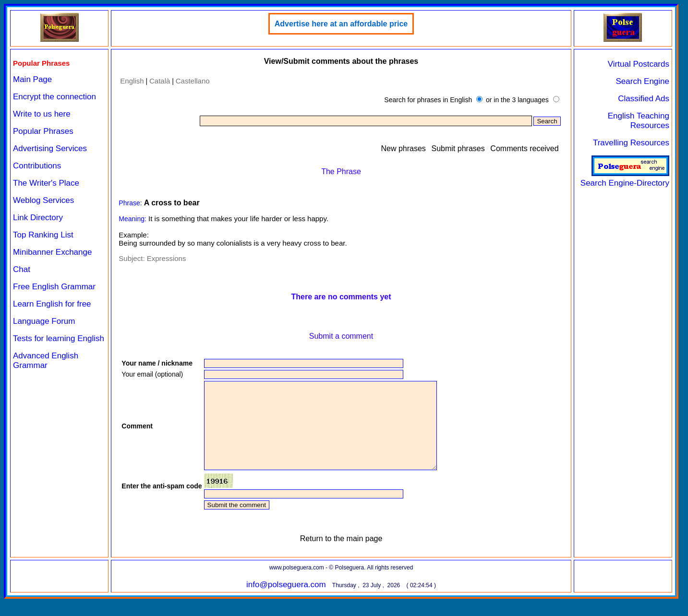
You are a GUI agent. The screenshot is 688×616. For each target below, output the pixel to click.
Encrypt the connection (54, 97)
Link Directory (38, 218)
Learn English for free (52, 304)
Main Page (32, 79)
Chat (22, 269)
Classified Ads (644, 99)
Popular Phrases (43, 131)
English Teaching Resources (639, 121)
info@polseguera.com (286, 602)
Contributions (37, 166)
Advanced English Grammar (46, 361)
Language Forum (44, 321)
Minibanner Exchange (52, 252)
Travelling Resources (631, 143)
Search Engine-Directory (625, 178)
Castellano (193, 81)
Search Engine (642, 81)
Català (160, 81)
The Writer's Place (46, 183)
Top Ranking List (43, 235)
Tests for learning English (59, 338)
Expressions (167, 258)
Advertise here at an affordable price (341, 24)
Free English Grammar (54, 287)
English (132, 81)
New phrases (403, 148)
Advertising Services (50, 148)
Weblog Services (43, 200)
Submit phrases (458, 148)
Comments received (524, 148)
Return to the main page (341, 556)
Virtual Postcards (639, 64)
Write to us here (42, 114)
